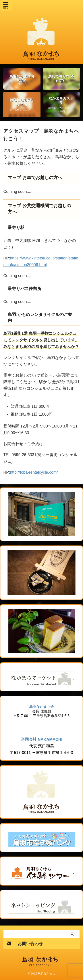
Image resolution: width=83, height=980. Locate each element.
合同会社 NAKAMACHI (42, 739)
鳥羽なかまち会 (42, 707)
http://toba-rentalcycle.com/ (34, 472)
